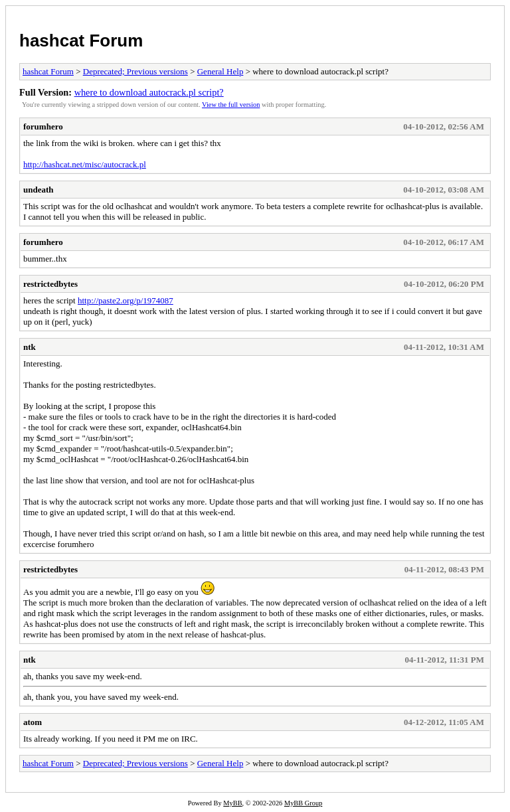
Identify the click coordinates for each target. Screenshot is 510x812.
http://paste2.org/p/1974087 (126, 300)
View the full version (231, 105)
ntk (30, 347)
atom (33, 722)
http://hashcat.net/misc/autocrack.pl (85, 164)
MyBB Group (303, 803)
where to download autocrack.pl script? (149, 92)
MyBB (232, 803)
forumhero (43, 126)
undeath (39, 190)
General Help (220, 71)
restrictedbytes (50, 284)
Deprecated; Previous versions (135, 71)
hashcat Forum (81, 41)
